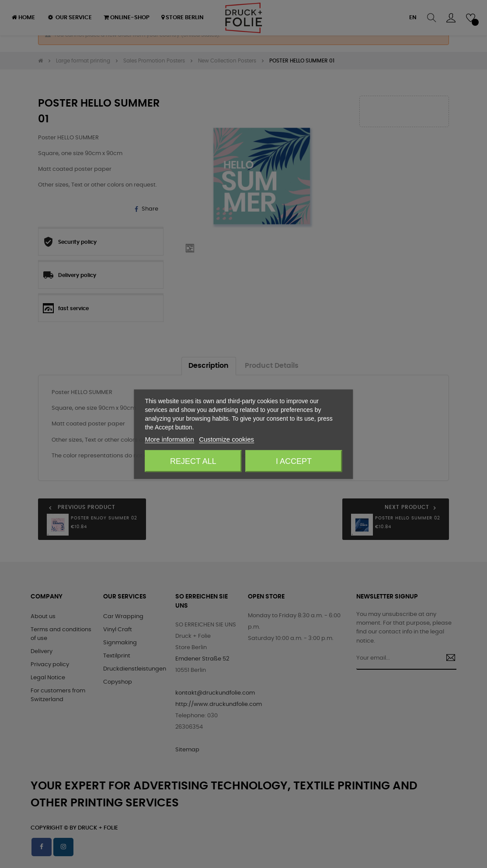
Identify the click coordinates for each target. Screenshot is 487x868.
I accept (294, 461)
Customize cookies (226, 439)
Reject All (193, 461)
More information (169, 439)
